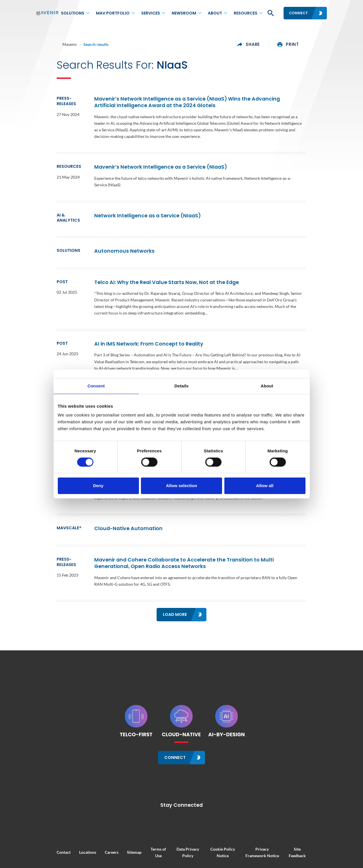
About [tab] (267, 386)
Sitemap (113, 828)
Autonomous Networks (109, 235)
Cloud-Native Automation (113, 506)
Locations (67, 828)
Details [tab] (182, 386)
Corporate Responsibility (108, 846)
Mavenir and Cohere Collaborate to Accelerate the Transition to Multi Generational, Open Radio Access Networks (194, 540)
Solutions (73, 13)
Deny (98, 486)
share (270, 44)
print (309, 44)
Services (151, 13)
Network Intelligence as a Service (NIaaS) (132, 203)
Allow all (265, 486)
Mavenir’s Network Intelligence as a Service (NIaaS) (145, 162)
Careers (91, 828)
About (215, 13)
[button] (270, 13)
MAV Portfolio (113, 13)
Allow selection (181, 486)
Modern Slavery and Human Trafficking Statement (233, 846)
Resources (246, 13)
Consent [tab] (96, 386)
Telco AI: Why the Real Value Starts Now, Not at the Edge (151, 266)
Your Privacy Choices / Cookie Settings (181, 853)
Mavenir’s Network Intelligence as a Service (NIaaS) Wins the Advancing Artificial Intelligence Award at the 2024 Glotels (199, 103)
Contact (43, 828)
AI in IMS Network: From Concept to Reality (133, 328)
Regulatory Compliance (160, 846)
